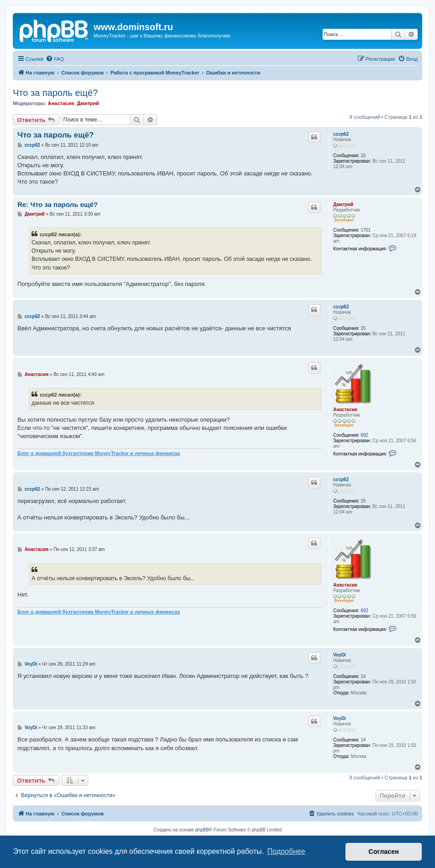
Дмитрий (88, 103)
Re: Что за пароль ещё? (58, 204)
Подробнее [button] (286, 851)
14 (363, 676)
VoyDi (340, 655)
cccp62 (341, 134)
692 (364, 435)
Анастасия (61, 103)
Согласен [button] (384, 852)
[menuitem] (55, 59)
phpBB (202, 830)
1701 (366, 230)
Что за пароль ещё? (55, 93)
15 (363, 156)
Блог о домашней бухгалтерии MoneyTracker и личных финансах (99, 453)
